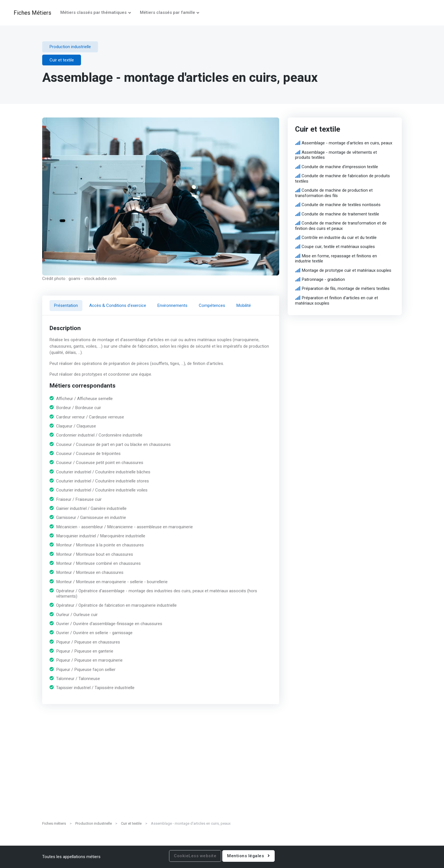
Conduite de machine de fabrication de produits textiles (342, 178)
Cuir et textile (131, 823)
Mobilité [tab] (244, 305)
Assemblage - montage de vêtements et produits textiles (336, 155)
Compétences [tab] (212, 305)
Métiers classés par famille (167, 12)
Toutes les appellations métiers (71, 857)
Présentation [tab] (66, 305)
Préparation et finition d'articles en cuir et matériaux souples (336, 301)
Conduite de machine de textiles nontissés (341, 205)
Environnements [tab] (172, 305)
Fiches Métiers (32, 13)
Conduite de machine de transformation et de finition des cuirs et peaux (341, 226)
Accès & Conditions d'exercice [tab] (118, 305)
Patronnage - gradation (323, 279)
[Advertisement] (222, 776)
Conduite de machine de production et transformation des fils (334, 193)
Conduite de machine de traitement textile (340, 214)
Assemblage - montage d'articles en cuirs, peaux (347, 143)
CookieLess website (195, 856)
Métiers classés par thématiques (93, 12)
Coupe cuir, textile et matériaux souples (338, 247)
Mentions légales (248, 856)
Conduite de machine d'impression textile (340, 167)
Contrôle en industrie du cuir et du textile (339, 238)
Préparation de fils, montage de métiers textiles (346, 289)
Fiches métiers (54, 823)
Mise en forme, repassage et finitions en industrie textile (336, 259)
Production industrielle (94, 823)
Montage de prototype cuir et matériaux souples (346, 270)
